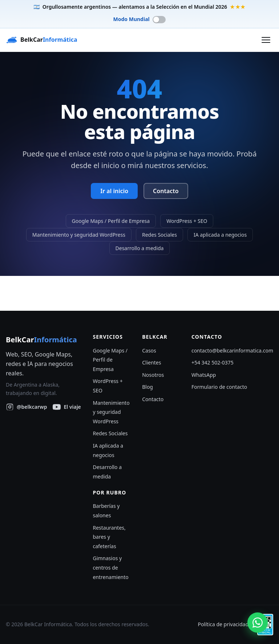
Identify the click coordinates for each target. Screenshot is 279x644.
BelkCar (41, 340)
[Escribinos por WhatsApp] (258, 623)
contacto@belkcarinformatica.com (232, 350)
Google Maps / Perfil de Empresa (111, 221)
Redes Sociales (159, 234)
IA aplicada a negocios (220, 234)
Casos (149, 350)
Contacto (166, 191)
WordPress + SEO (187, 221)
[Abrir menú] (266, 40)
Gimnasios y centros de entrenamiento (110, 567)
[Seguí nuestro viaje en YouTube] (67, 407)
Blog (147, 387)
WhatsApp (204, 375)
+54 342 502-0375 (213, 362)
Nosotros (153, 375)
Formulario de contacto (219, 387)
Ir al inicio (114, 191)
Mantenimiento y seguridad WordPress (79, 234)
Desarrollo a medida (140, 248)
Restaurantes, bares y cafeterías (109, 537)
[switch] (140, 19)
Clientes (151, 362)
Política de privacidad (223, 624)
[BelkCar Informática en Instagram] (26, 407)
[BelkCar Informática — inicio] (42, 40)
